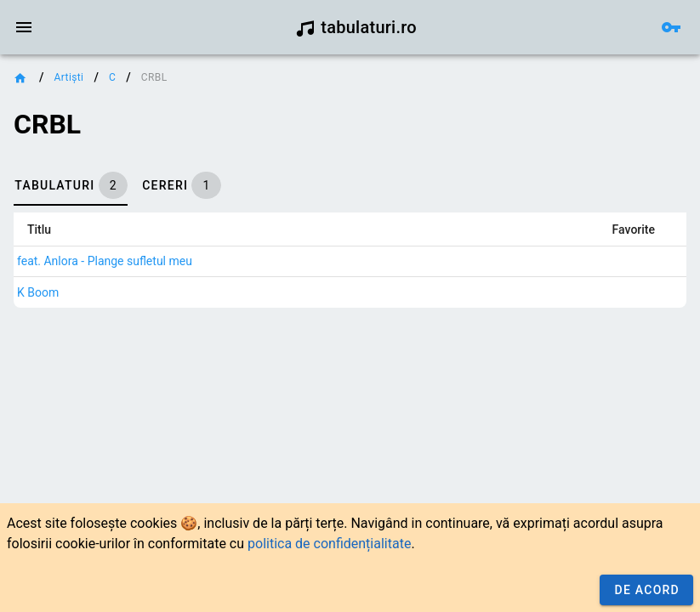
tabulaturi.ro (356, 27)
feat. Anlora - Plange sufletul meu (105, 261)
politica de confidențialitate (329, 544)
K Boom (38, 292)
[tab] (71, 185)
